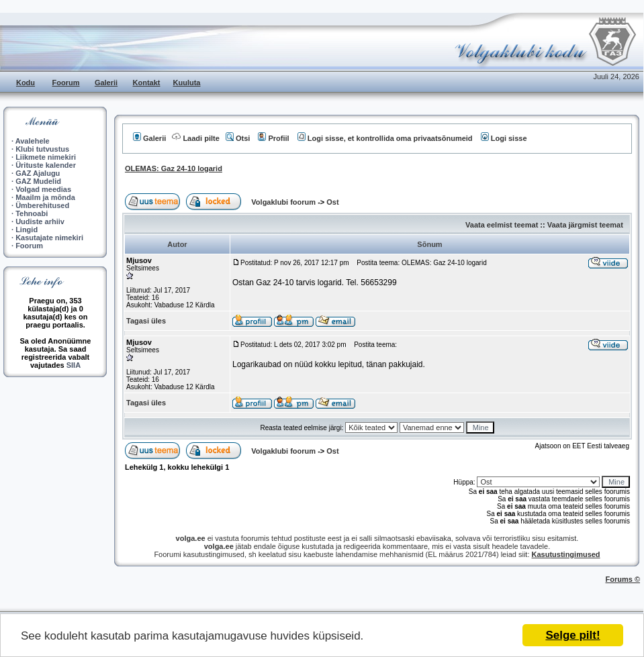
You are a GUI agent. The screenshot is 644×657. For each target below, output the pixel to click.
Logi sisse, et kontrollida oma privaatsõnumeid (385, 138)
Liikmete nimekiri (46, 157)
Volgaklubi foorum (284, 202)
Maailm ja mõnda (45, 197)
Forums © (623, 579)
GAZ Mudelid (38, 181)
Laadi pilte (195, 138)
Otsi (238, 138)
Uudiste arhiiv (40, 221)
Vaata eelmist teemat (502, 225)
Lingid (27, 230)
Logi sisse (504, 138)
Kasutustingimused (566, 554)
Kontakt (147, 83)
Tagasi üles (146, 321)
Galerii (106, 83)
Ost (332, 202)
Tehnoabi (32, 213)
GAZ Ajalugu (38, 173)
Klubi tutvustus (42, 149)
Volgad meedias (43, 189)
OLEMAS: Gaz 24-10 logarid (174, 168)
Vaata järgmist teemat (585, 225)
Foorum (66, 83)
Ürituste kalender (46, 165)
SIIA (74, 365)
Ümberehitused (42, 205)
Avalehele (33, 141)
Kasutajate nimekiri (49, 238)
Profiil (273, 138)
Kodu (26, 83)
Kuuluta (187, 83)
